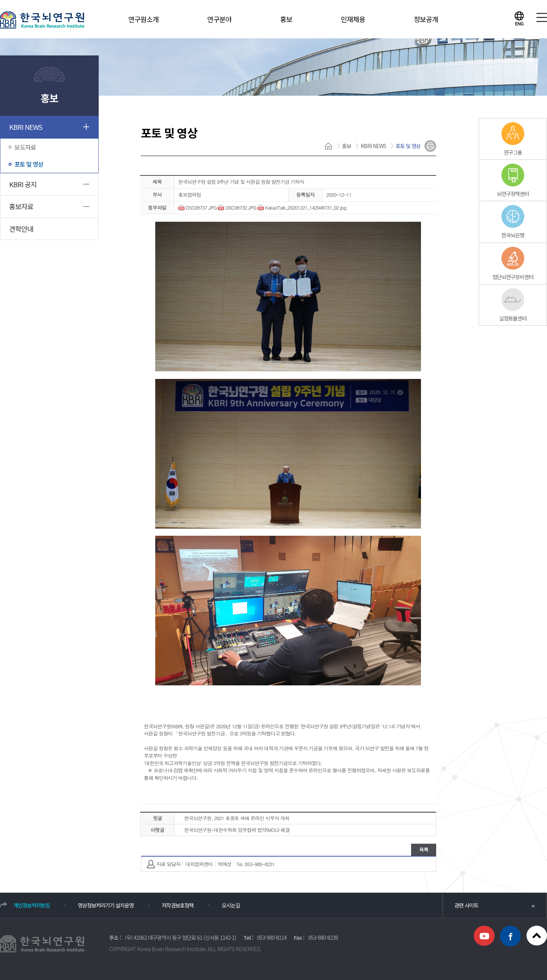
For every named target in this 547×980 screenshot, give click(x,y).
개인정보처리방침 (32, 905)
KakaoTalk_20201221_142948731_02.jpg (302, 208)
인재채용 (353, 19)
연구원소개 (143, 19)
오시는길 (231, 905)
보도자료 (25, 147)
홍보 (286, 19)
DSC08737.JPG (198, 208)
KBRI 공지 (23, 184)
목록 (424, 850)
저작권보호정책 (178, 905)
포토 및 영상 (29, 164)
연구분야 (219, 19)
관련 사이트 (495, 905)
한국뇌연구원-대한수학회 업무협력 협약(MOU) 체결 (237, 830)
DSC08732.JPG (237, 208)
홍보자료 (21, 206)
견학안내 (21, 229)
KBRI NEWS (26, 127)
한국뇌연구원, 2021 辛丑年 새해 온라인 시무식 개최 (237, 818)
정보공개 (426, 19)
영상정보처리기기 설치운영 (106, 905)
